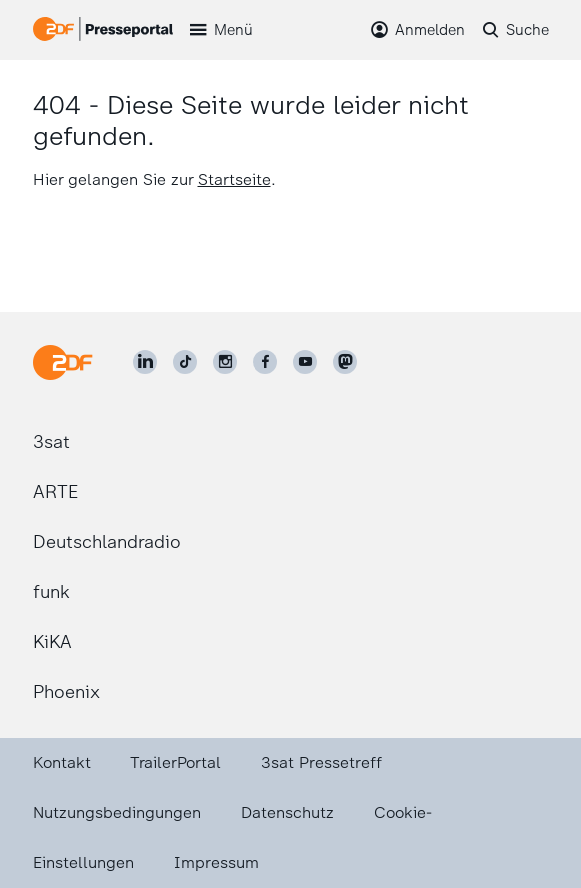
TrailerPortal (175, 762)
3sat (51, 442)
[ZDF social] (345, 362)
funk (51, 592)
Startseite (234, 179)
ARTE (55, 492)
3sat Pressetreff (321, 762)
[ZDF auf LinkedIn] (145, 362)
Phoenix (66, 692)
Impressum (216, 862)
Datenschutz (287, 812)
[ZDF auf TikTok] (185, 362)
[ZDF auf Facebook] (265, 362)
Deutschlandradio (107, 542)
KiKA (52, 642)
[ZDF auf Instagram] (225, 362)
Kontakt (62, 762)
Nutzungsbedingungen (117, 812)
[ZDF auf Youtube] (305, 362)
